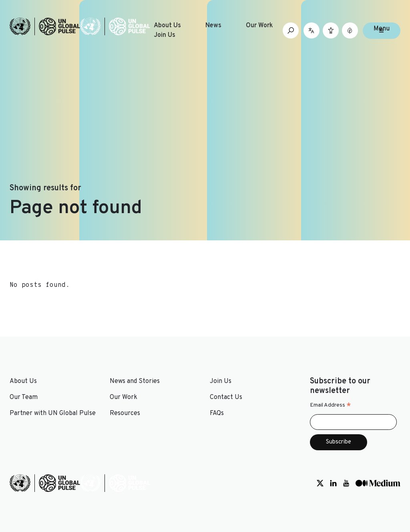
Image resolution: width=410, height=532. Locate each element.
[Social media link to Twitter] (320, 483)
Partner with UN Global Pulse (53, 413)
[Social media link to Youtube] (346, 483)
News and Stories (135, 381)
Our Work (259, 26)
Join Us (165, 35)
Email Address (331, 405)
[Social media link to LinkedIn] (333, 483)
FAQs (217, 413)
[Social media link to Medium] (378, 483)
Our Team (24, 397)
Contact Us (226, 397)
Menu (382, 29)
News (213, 26)
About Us (167, 26)
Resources (125, 413)
